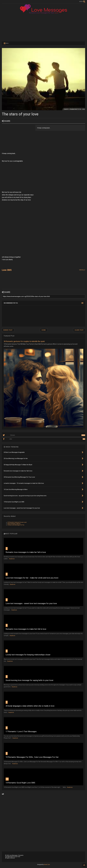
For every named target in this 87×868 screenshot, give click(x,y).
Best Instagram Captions (14, 524)
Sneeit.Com (47, 865)
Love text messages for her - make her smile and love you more (32, 578)
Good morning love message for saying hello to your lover (30, 680)
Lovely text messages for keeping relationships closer (28, 655)
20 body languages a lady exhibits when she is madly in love (30, 706)
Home (44, 330)
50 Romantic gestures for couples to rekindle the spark (24, 341)
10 (7, 779)
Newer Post (8, 330)
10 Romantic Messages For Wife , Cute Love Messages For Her (32, 757)
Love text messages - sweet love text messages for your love (31, 603)
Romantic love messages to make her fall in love (26, 552)
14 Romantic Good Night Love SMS (20, 783)
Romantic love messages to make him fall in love (26, 629)
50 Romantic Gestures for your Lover (17, 522)
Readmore (12, 559)
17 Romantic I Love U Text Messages (21, 731)
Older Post (79, 330)
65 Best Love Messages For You (16, 525)
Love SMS (7, 270)
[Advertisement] (43, 27)
